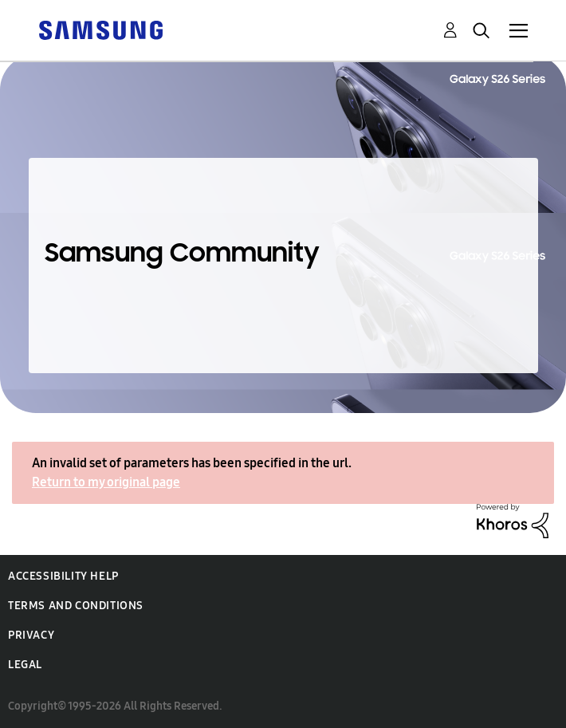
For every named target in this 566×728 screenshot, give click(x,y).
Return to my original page (106, 482)
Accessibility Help (63, 576)
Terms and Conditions (76, 606)
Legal (25, 665)
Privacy (31, 635)
